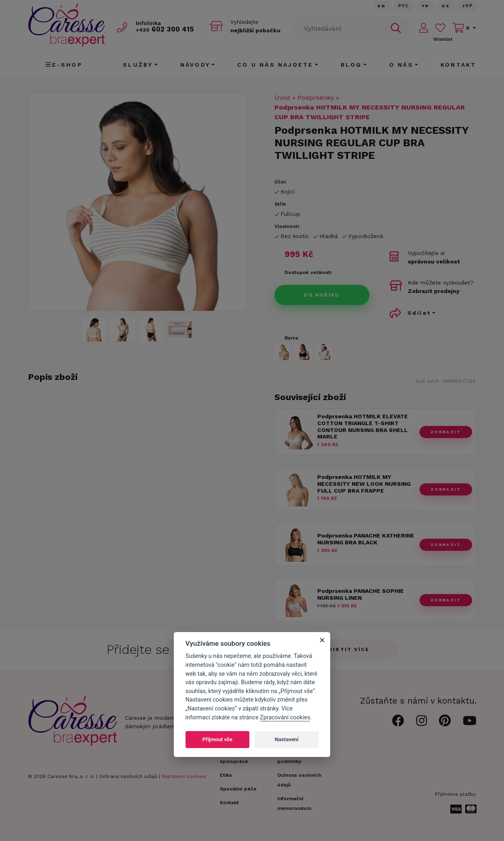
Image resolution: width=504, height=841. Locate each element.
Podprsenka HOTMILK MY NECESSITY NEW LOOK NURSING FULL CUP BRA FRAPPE (364, 484)
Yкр (468, 6)
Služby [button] (138, 65)
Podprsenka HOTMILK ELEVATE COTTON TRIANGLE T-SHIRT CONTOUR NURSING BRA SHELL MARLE (363, 426)
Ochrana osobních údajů (128, 776)
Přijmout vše (217, 739)
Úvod (282, 98)
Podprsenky (316, 98)
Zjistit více (347, 649)
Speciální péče (238, 789)
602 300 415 (166, 29)
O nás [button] (401, 65)
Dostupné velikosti (308, 272)
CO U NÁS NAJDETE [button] (275, 65)
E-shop (64, 65)
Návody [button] (195, 65)
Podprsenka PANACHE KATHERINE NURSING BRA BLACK (366, 539)
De (445, 6)
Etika (226, 775)
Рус (403, 6)
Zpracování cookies (285, 718)
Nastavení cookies (184, 776)
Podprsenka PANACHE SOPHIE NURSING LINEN (361, 594)
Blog (351, 65)
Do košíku (322, 295)
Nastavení (287, 739)
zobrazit (446, 432)
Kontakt (458, 65)
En (380, 6)
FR (425, 6)
